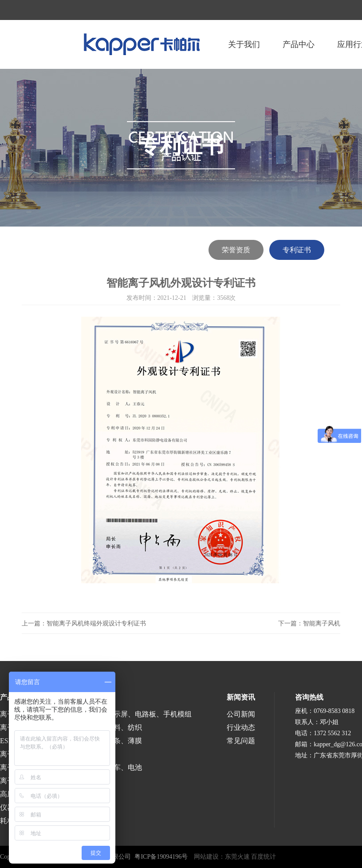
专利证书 (297, 250)
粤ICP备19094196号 (161, 857)
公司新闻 (241, 714)
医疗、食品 (82, 754)
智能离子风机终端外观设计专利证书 (96, 623)
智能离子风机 (322, 623)
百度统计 (264, 857)
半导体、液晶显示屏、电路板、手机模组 (128, 714)
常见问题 (241, 741)
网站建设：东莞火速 (222, 857)
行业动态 (241, 727)
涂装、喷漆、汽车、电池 (103, 767)
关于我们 (244, 44)
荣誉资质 (236, 250)
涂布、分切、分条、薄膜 (103, 741)
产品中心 (299, 44)
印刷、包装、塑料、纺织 (103, 727)
